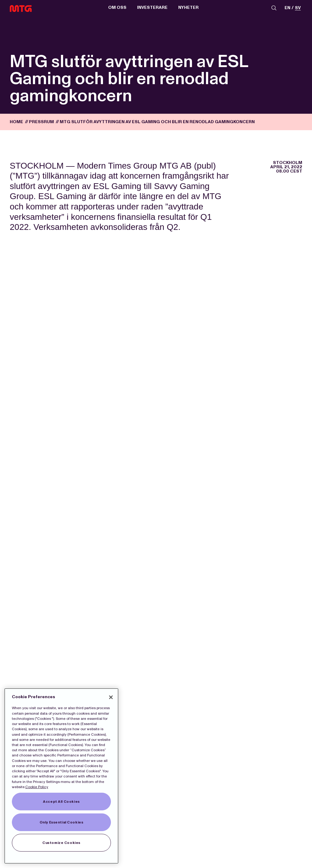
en (287, 8)
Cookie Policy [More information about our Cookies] (37, 787)
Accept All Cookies (61, 802)
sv (298, 8)
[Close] (111, 697)
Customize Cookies (61, 843)
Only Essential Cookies (62, 822)
